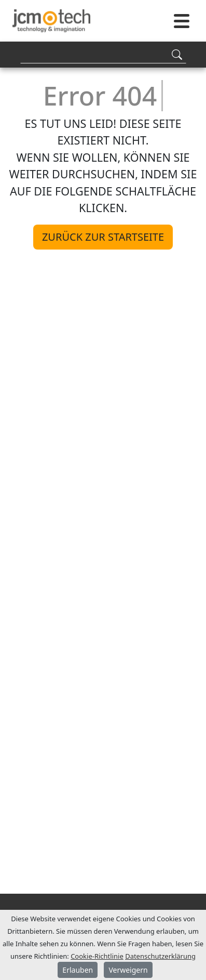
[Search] (103, 54)
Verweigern (128, 970)
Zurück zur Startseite (103, 237)
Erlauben (78, 970)
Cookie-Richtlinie (97, 956)
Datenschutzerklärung (160, 956)
